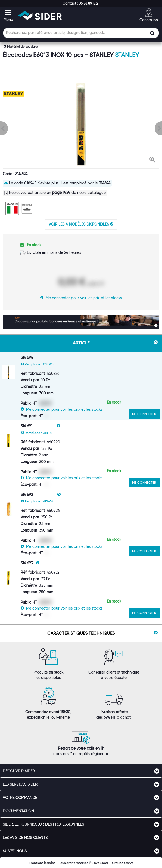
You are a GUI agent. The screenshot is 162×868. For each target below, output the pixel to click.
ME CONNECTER (144, 414)
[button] (81, 3)
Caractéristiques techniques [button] (102, 633)
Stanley (127, 55)
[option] (81, 124)
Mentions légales (42, 863)
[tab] (81, 771)
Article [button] (115, 343)
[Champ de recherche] (81, 33)
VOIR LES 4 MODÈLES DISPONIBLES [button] (81, 224)
